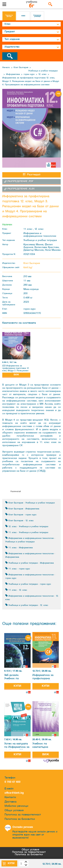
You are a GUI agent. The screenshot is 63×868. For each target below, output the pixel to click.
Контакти (10, 797)
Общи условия (14, 810)
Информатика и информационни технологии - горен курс (30, 576)
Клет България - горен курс (21, 514)
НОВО (23, 16)
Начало (6, 68)
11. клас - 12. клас (16, 590)
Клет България (21, 68)
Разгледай (32, 175)
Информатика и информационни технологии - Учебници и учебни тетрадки (30, 540)
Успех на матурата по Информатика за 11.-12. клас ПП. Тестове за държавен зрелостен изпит (17, 746)
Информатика (13, 74)
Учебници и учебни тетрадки (43, 71)
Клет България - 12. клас (19, 520)
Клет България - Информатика (22, 509)
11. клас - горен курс (18, 569)
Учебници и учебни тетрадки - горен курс (28, 584)
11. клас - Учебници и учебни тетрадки (27, 532)
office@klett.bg (14, 793)
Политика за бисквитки (20, 819)
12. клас (42, 74)
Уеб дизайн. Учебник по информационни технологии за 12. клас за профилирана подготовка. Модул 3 (16, 677)
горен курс (29, 74)
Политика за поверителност (23, 815)
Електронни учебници (37, 16)
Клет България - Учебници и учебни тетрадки (30, 503)
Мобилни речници (16, 806)
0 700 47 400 (13, 782)
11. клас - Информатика (19, 547)
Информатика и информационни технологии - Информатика (30, 555)
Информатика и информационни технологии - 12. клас (32, 598)
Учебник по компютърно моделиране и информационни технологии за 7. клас (43, 746)
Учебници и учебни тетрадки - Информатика (30, 563)
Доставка (11, 802)
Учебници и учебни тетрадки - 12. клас (27, 605)
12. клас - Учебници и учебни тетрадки (27, 526)
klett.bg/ (28, 268)
